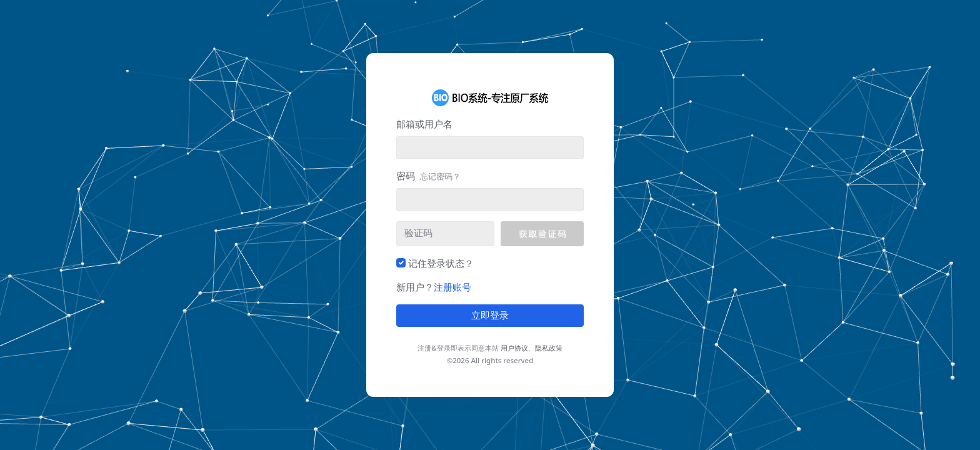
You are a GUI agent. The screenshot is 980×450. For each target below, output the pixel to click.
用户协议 (514, 348)
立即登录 (490, 316)
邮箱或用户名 (424, 124)
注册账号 (452, 287)
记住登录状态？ (441, 263)
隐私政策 (549, 348)
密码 (428, 176)
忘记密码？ (440, 176)
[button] (542, 234)
